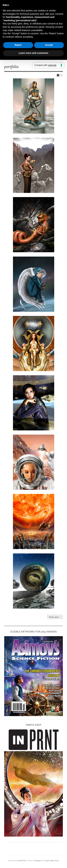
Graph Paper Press (52, 860)
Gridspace (37, 860)
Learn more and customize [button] (33, 53)
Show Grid (58, 75)
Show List (61, 75)
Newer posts (55, 617)
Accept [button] (49, 45)
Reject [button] (18, 45)
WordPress (22, 860)
